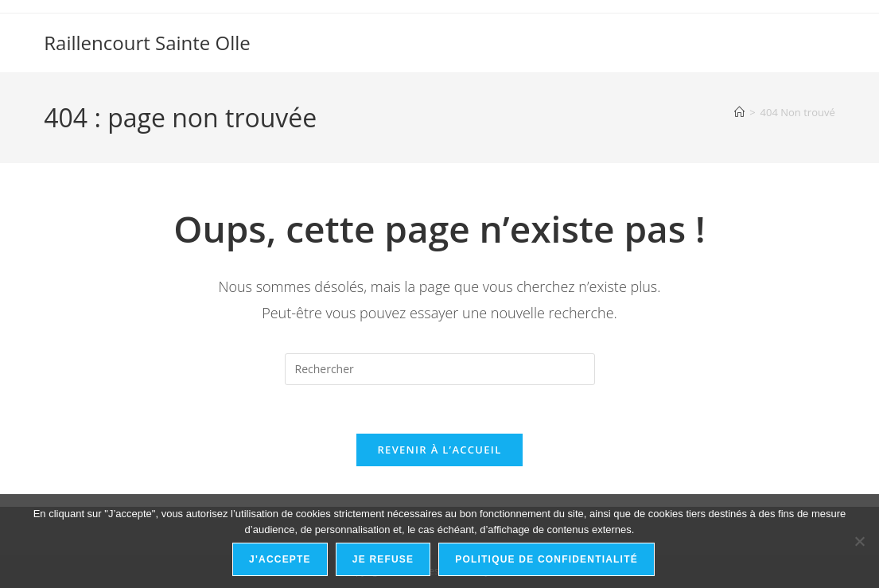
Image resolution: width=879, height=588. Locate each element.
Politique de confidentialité (546, 559)
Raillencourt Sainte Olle (147, 43)
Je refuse (383, 559)
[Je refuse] (859, 541)
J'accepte (280, 559)
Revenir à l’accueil (439, 450)
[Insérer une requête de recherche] (440, 369)
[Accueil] (739, 112)
